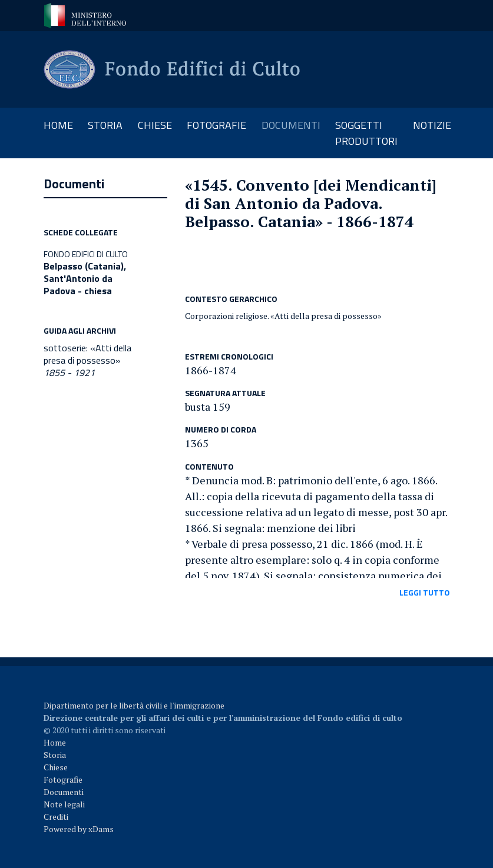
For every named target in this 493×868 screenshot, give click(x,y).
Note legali (64, 804)
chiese (155, 125)
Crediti (56, 817)
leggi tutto (425, 592)
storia (105, 125)
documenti (291, 125)
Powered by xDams (79, 829)
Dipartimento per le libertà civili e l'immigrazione (134, 705)
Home (62, 125)
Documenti (64, 792)
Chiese (56, 767)
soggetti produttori (366, 133)
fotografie (216, 125)
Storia (55, 755)
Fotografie (63, 779)
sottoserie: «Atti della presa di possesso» (87, 360)
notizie (432, 125)
